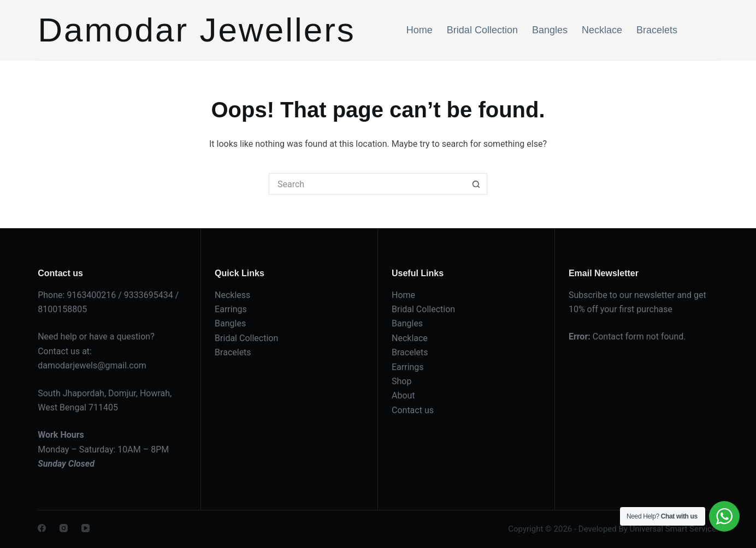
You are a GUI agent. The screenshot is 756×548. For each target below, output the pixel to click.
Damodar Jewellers (197, 30)
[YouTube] (85, 528)
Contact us (413, 410)
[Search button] (476, 184)
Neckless (232, 295)
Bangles (550, 30)
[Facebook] (42, 528)
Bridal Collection (482, 30)
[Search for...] (367, 184)
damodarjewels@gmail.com (92, 365)
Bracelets (657, 30)
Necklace (602, 30)
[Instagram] (64, 528)
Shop (401, 381)
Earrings (231, 309)
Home (420, 30)
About (403, 395)
